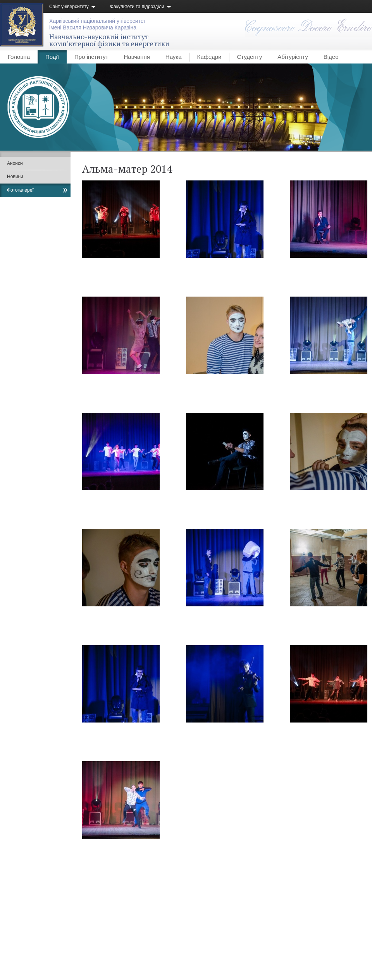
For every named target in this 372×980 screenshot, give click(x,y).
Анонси (15, 163)
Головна (19, 57)
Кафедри (209, 57)
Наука (174, 57)
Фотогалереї (20, 190)
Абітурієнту (293, 57)
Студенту (249, 57)
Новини (15, 177)
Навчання (137, 57)
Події (52, 57)
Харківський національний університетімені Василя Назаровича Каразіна (98, 24)
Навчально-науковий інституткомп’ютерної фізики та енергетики (109, 40)
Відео (331, 57)
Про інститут (91, 57)
